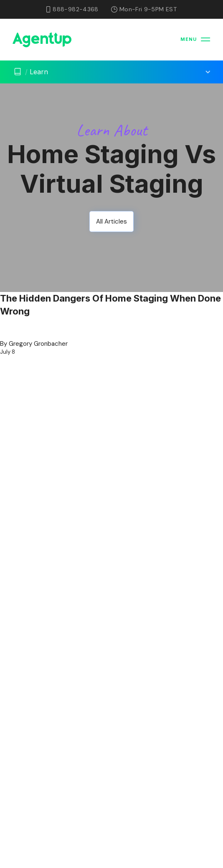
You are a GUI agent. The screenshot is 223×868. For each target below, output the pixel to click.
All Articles (111, 221)
